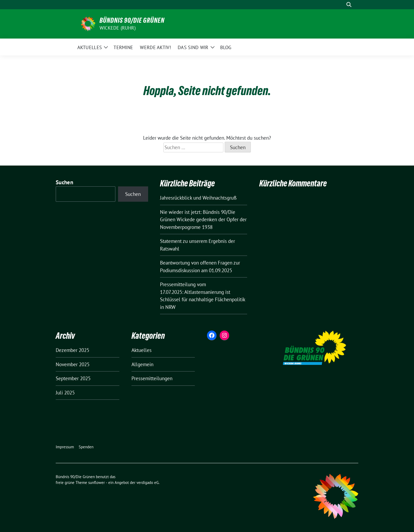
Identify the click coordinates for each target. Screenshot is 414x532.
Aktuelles (142, 350)
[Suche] (341, 5)
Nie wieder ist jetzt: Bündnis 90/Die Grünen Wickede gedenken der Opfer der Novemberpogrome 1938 (203, 220)
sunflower (97, 482)
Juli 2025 (65, 393)
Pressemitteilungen (152, 378)
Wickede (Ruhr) (118, 28)
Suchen (64, 182)
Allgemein (142, 364)
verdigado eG (148, 482)
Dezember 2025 (72, 350)
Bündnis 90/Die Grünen (132, 20)
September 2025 (73, 378)
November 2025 (73, 364)
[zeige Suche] (349, 5)
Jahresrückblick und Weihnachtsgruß (198, 198)
